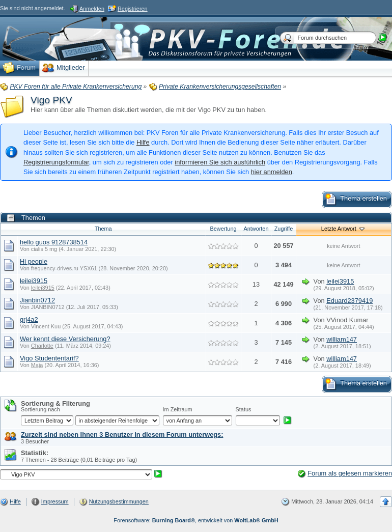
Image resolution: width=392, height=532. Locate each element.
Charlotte (42, 346)
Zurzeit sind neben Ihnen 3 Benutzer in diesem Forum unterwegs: (122, 435)
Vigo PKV (51, 100)
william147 (342, 339)
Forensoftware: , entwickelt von (196, 520)
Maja (37, 365)
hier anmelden (272, 172)
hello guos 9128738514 (54, 242)
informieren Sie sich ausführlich (220, 162)
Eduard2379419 (349, 301)
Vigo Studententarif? (49, 358)
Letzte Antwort (344, 229)
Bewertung (223, 229)
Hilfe (143, 142)
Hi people (34, 261)
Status (244, 409)
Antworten (256, 229)
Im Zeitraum (178, 409)
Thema (103, 229)
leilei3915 (34, 281)
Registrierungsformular (56, 162)
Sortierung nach (40, 409)
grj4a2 (29, 319)
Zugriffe (284, 229)
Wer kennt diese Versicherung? (65, 339)
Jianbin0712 (37, 300)
